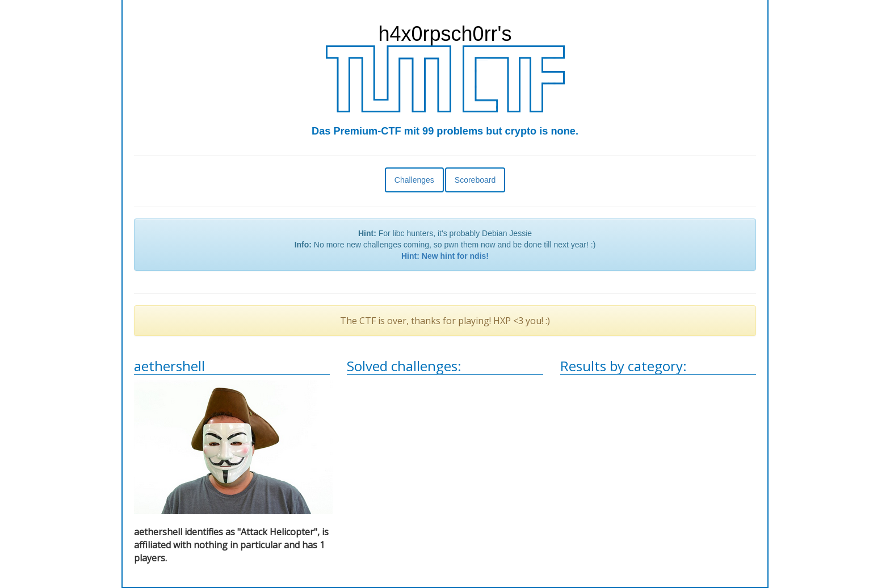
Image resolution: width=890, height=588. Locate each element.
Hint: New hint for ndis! (445, 256)
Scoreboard (475, 180)
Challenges (414, 180)
